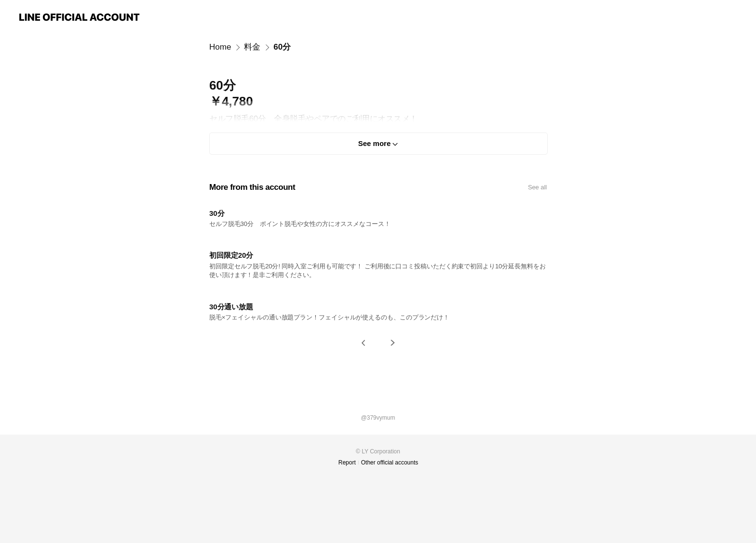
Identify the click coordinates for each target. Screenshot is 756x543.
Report (347, 463)
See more (375, 143)
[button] (364, 343)
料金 (252, 47)
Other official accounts (390, 463)
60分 (282, 47)
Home (220, 47)
